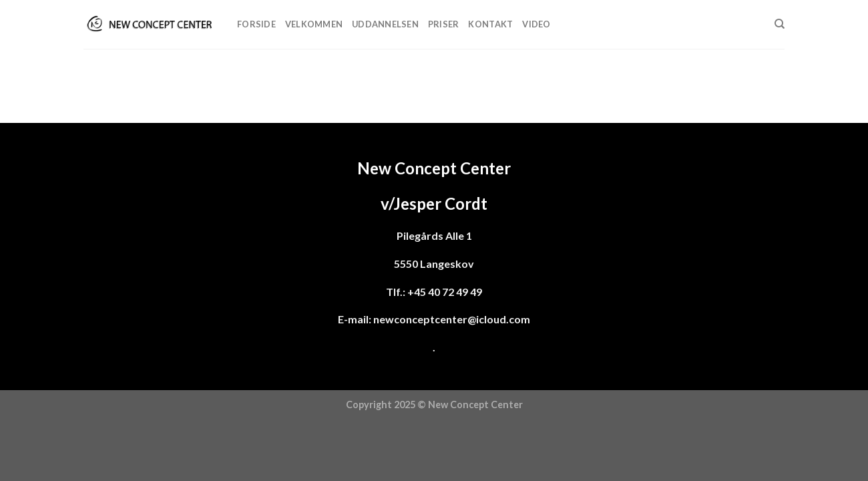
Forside (256, 24)
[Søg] (780, 24)
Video (536, 24)
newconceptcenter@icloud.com (452, 319)
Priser (444, 24)
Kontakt (490, 24)
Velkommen (314, 24)
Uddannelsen (385, 24)
